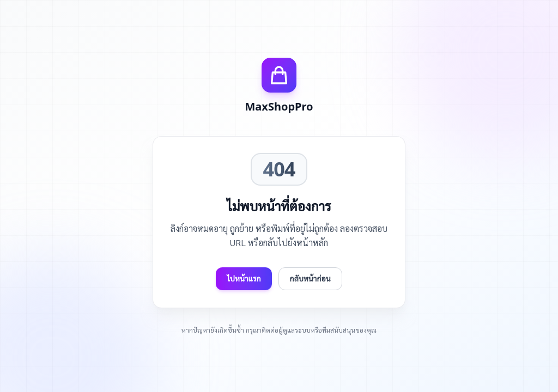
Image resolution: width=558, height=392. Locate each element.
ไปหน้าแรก (244, 278)
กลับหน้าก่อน (310, 278)
